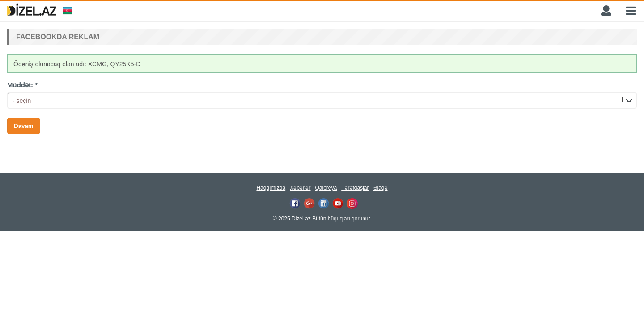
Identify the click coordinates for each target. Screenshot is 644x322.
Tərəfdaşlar (355, 188)
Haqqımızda (271, 188)
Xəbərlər (300, 188)
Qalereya (326, 188)
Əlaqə (381, 188)
